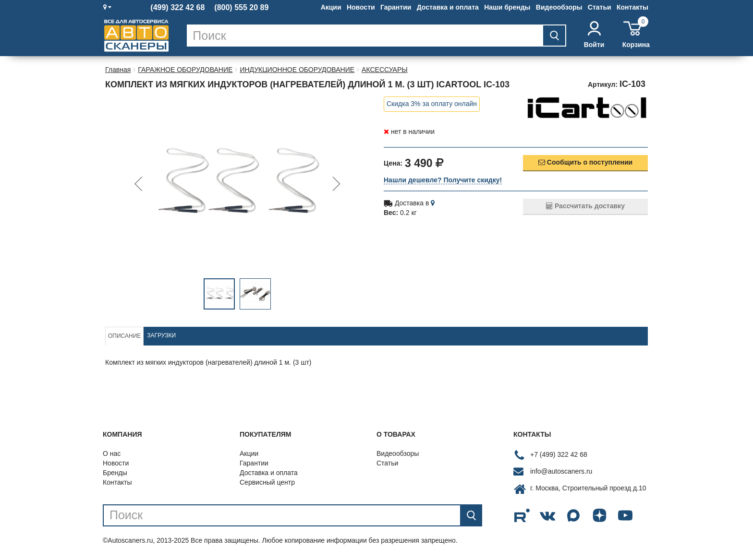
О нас (112, 453)
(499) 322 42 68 (177, 8)
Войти (594, 35)
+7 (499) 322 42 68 (559, 454)
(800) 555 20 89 (241, 8)
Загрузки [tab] (161, 335)
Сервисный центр (267, 482)
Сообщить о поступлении (585, 162)
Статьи (600, 7)
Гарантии (396, 7)
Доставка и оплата (448, 7)
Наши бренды (507, 7)
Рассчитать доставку (585, 206)
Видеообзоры (559, 7)
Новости (361, 7)
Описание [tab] (124, 336)
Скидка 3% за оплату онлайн (432, 104)
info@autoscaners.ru (561, 471)
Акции (331, 7)
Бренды (115, 473)
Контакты (632, 7)
